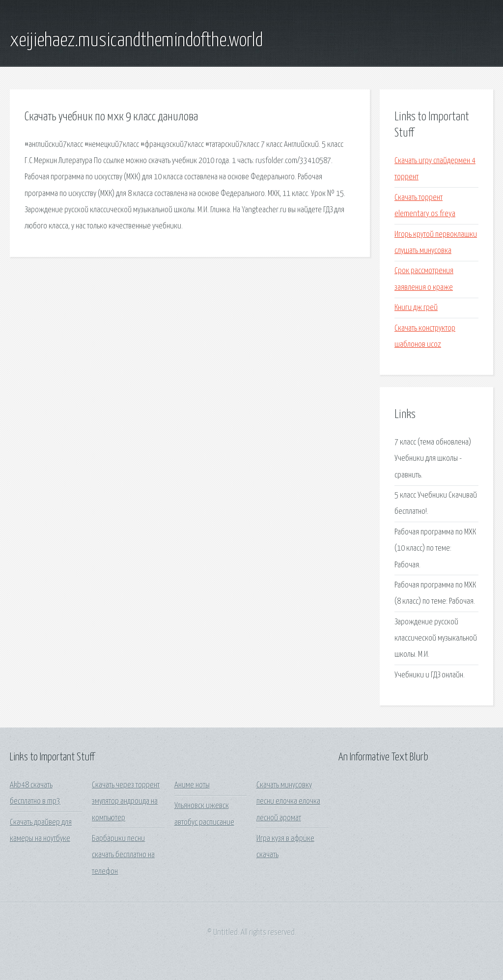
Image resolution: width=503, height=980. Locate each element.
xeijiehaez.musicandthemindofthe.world (136, 41)
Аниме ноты (192, 785)
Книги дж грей (416, 308)
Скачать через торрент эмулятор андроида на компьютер (126, 802)
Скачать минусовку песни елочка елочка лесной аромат (288, 802)
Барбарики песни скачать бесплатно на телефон (123, 855)
